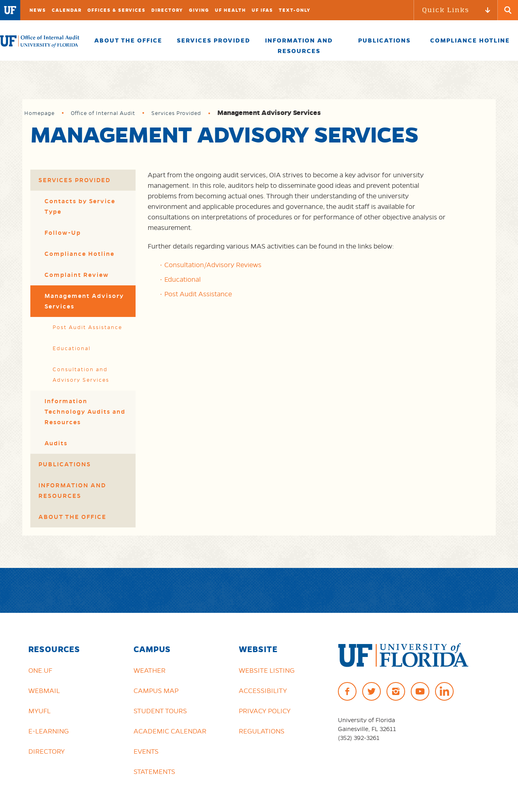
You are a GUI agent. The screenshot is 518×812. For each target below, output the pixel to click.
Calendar (67, 10)
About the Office (72, 517)
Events (146, 751)
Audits (56, 443)
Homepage (39, 113)
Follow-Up (63, 233)
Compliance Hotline (80, 254)
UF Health (230, 10)
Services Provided (176, 113)
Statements (154, 772)
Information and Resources (72, 491)
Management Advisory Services (84, 301)
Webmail (44, 691)
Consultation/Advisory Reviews (213, 265)
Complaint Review (77, 275)
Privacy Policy (265, 711)
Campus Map (156, 691)
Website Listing (267, 670)
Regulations (262, 731)
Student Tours (160, 711)
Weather (150, 670)
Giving (199, 10)
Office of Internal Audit (103, 113)
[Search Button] (508, 10)
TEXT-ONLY (295, 10)
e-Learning (49, 731)
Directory (167, 10)
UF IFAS (262, 10)
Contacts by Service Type (80, 206)
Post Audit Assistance (87, 327)
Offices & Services (117, 10)
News (38, 10)
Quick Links (446, 10)
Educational (72, 348)
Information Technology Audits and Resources (85, 412)
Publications (65, 464)
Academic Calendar (170, 731)
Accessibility (263, 691)
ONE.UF (40, 670)
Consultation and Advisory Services (81, 375)
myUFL (39, 711)
